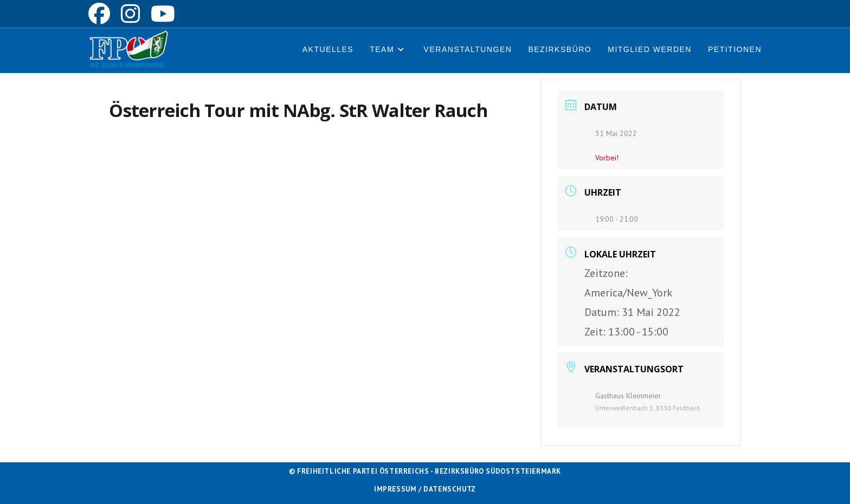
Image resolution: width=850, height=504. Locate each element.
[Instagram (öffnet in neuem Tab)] (130, 14)
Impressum (395, 489)
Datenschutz (450, 489)
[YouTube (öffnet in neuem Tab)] (163, 14)
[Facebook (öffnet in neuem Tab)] (102, 14)
